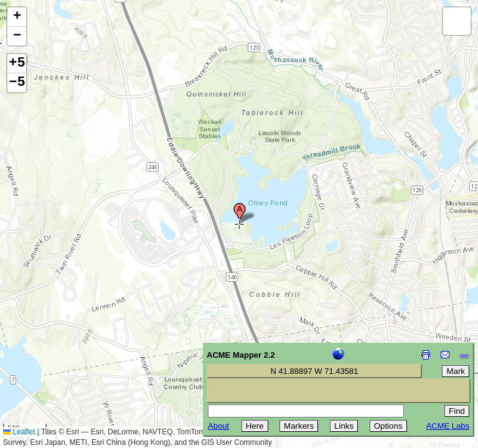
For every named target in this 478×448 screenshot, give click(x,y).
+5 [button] (17, 63)
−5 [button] (17, 83)
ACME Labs (448, 426)
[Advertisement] (66, 360)
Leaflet (19, 432)
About (218, 426)
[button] (240, 213)
